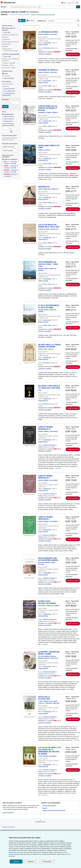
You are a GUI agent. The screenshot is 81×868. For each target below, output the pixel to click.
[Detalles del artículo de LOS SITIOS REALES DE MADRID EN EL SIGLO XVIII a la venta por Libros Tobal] (29, 239)
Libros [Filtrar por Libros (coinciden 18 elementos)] (6, 32)
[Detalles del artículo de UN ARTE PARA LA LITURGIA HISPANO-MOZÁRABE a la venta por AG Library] (29, 360)
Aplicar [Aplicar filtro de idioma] (5, 107)
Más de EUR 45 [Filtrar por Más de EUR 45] (8, 121)
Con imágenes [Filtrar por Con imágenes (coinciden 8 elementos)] (8, 91)
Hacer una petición (8, 825)
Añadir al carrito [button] (73, 56)
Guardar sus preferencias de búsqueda (54, 823)
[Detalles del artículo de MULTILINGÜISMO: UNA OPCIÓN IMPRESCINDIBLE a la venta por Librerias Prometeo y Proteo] (29, 581)
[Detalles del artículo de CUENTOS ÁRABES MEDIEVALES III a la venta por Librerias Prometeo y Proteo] (29, 446)
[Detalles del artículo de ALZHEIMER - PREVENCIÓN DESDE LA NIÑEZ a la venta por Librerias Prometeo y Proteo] (29, 673)
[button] (78, 25)
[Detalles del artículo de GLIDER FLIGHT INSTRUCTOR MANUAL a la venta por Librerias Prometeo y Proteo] (29, 623)
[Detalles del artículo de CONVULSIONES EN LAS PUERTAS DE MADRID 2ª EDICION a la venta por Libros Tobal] (29, 118)
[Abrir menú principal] (4, 7)
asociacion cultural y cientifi (19, 14)
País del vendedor (8, 151)
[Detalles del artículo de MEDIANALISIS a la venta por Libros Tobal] (29, 200)
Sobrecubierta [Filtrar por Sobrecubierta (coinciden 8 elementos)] (8, 89)
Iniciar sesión (71, 3)
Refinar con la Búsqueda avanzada (42, 14)
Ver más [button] (55, 481)
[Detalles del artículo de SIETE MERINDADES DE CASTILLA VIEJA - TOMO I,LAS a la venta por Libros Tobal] (29, 277)
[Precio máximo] (6, 132)
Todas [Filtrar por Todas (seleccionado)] (5, 73)
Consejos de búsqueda (49, 818)
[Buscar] (78, 7)
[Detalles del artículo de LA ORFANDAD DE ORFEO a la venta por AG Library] (29, 40)
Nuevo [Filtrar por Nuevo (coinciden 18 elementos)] (6, 56)
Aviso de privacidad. (48, 856)
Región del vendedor (9, 147)
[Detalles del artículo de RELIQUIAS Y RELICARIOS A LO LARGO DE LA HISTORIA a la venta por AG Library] (29, 401)
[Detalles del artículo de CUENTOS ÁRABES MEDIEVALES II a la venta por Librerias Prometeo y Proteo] (29, 496)
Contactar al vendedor (45, 54)
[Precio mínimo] (6, 128)
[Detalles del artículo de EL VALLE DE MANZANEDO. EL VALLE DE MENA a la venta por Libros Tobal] (29, 321)
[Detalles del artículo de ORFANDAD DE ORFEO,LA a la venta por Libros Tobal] (29, 80)
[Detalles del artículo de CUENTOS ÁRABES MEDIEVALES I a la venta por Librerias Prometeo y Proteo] (29, 538)
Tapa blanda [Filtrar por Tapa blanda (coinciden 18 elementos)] (8, 78)
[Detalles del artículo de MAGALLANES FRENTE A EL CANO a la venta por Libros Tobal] (29, 158)
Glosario (45, 820)
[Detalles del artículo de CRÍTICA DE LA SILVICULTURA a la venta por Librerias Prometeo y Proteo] (29, 719)
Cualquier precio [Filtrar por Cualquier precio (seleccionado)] (8, 114)
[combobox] (43, 7)
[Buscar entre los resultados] (51, 25)
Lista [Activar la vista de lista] (22, 21)
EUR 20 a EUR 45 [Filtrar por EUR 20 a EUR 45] (9, 119)
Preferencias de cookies (62, 852)
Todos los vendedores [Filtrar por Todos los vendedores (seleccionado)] (11, 159)
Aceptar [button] (16, 861)
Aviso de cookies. (49, 854)
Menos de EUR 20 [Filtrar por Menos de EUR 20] (9, 116)
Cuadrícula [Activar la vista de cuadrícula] (31, 21)
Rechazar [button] (31, 861)
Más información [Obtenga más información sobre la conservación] (14, 54)
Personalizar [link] (47, 861)
